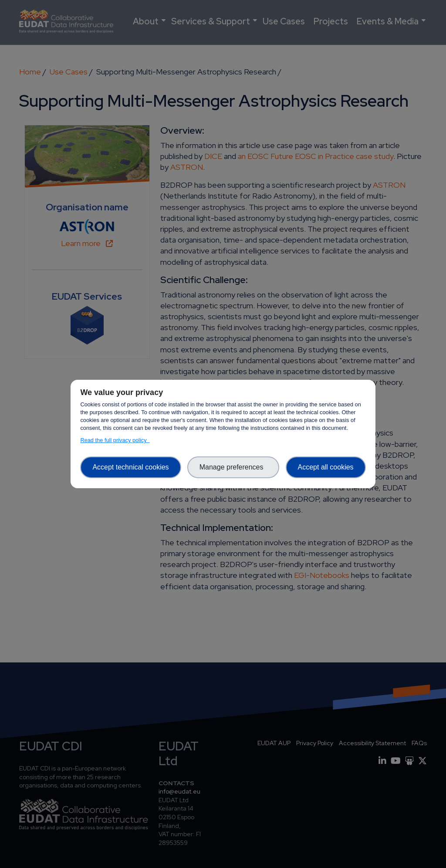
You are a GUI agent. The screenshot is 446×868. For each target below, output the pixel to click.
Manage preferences (233, 467)
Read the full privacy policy (115, 440)
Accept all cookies (326, 467)
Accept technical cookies (130, 467)
